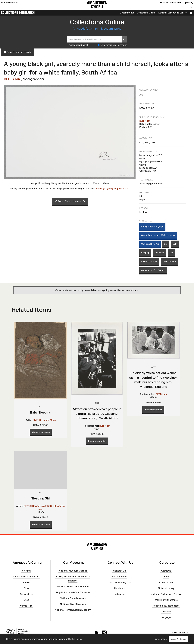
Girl (166, 244)
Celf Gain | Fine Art (150, 244)
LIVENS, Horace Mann (44, 420)
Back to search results (18, 52)
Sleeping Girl (41, 498)
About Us (166, 571)
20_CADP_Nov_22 (149, 261)
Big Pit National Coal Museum (73, 592)
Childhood (160, 253)
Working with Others (166, 600)
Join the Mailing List (119, 582)
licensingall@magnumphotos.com (112, 188)
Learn (26, 582)
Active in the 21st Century (153, 270)
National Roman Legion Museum (73, 610)
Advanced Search (78, 45)
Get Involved (119, 577)
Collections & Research (18, 13)
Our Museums (10, 2)
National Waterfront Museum (73, 587)
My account (176, 2)
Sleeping (145, 253)
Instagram (119, 594)
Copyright (166, 617)
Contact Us (119, 571)
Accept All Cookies (178, 639)
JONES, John (51, 506)
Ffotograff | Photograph (152, 226)
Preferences (160, 639)
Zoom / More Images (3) (70, 201)
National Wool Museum (73, 604)
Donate (164, 2)
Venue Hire (26, 606)
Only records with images (114, 45)
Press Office (166, 582)
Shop (26, 600)
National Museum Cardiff (73, 571)
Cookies (166, 612)
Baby (175, 244)
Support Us (26, 594)
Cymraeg (188, 2)
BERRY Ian (12, 79)
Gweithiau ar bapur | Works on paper (158, 235)
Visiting (26, 571)
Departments (127, 13)
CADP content (169, 261)
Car (171, 253)
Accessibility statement (166, 606)
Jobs (166, 577)
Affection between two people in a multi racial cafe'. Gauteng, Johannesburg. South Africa (97, 414)
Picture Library (166, 588)
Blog (26, 588)
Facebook (119, 588)
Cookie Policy (75, 639)
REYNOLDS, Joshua (34, 506)
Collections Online (146, 13)
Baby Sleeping (41, 412)
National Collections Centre (172, 13)
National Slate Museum (73, 598)
